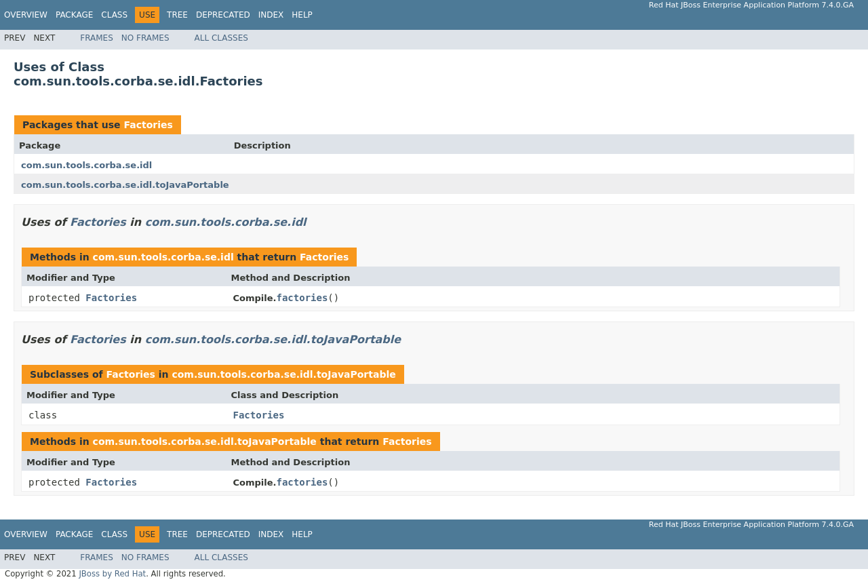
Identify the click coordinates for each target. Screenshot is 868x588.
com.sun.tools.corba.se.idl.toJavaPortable (125, 185)
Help (302, 15)
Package (74, 15)
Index (271, 15)
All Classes (221, 38)
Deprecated (223, 15)
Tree (177, 15)
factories (302, 298)
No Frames (145, 38)
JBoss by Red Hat (112, 574)
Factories (148, 125)
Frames (97, 38)
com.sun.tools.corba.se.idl (86, 165)
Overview (26, 15)
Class (114, 15)
